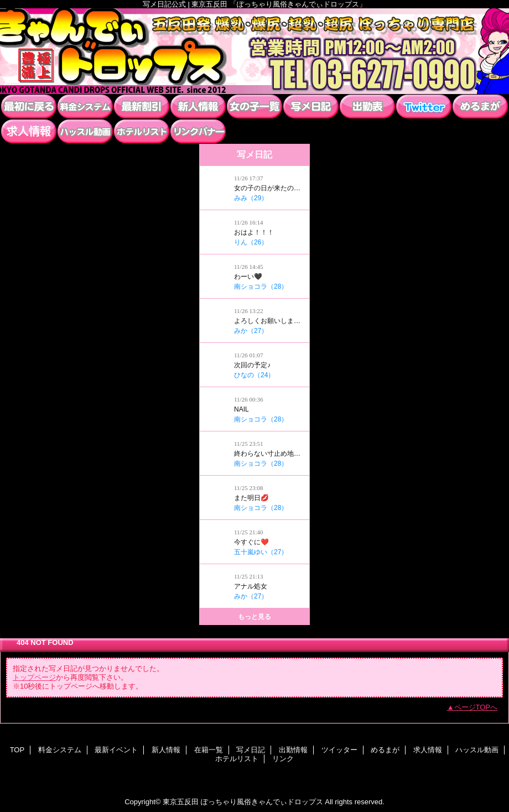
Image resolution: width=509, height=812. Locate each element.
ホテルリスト (142, 131)
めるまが (480, 106)
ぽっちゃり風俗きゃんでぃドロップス (254, 51)
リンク (198, 131)
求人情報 (29, 131)
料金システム (85, 106)
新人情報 (198, 106)
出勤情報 (367, 106)
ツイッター (424, 106)
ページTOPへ (476, 707)
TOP (29, 106)
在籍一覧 (254, 106)
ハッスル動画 (85, 131)
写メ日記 (311, 106)
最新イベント (142, 106)
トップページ (34, 677)
